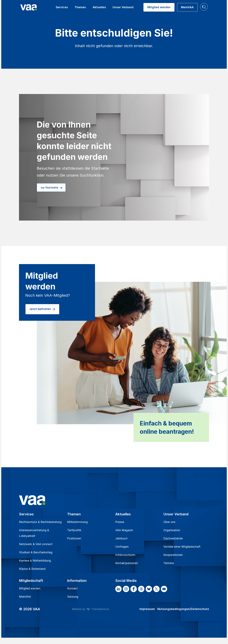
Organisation (172, 530)
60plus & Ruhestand (32, 569)
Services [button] (62, 7)
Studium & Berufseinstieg (36, 552)
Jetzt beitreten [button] (42, 309)
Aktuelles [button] (99, 7)
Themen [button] (80, 7)
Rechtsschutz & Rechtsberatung (40, 522)
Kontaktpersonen (127, 563)
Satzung (73, 597)
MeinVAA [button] (187, 7)
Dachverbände (173, 538)
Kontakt (72, 588)
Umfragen (122, 547)
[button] (204, 7)
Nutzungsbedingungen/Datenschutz (183, 609)
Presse (120, 522)
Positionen (74, 538)
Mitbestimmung (77, 522)
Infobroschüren (125, 555)
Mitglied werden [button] (159, 7)
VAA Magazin (124, 530)
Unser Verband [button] (123, 7)
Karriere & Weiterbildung (35, 561)
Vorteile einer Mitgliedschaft (182, 547)
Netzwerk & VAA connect (36, 544)
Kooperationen (173, 555)
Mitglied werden (30, 588)
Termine (169, 563)
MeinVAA (25, 597)
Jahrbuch (121, 538)
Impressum (147, 609)
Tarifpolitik (74, 530)
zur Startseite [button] (52, 188)
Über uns (169, 522)
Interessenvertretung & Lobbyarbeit (34, 533)
